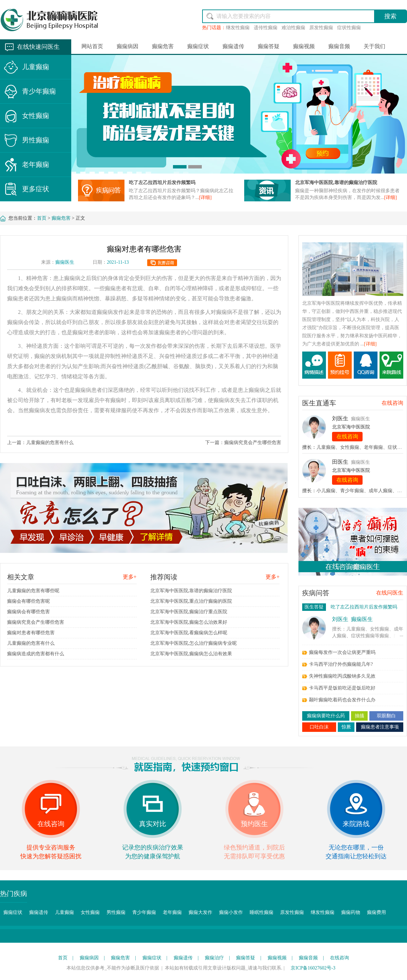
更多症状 (36, 189)
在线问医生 (390, 593)
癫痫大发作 (200, 912)
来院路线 (356, 824)
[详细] (205, 197)
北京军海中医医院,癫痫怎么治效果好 (189, 622)
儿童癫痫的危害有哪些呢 (33, 591)
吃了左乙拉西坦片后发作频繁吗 (162, 183)
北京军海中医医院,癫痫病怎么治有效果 (191, 654)
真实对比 (153, 824)
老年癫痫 (36, 164)
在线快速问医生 (38, 47)
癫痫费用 (376, 912)
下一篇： (215, 443)
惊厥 (346, 727)
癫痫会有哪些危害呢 (28, 601)
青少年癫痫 (39, 91)
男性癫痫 (36, 140)
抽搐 (360, 716)
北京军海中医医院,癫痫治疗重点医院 (189, 612)
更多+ (130, 577)
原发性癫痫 (321, 28)
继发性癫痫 (238, 28)
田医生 (340, 462)
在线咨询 (392, 403)
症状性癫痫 (349, 28)
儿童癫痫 (36, 67)
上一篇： (17, 443)
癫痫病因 (128, 46)
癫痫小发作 (231, 912)
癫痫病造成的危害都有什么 (36, 654)
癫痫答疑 (269, 46)
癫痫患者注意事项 (380, 727)
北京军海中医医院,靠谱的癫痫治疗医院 (336, 183)
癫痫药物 (351, 912)
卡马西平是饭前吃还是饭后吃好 (342, 688)
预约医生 (254, 824)
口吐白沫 (319, 727)
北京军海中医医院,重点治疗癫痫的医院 (191, 601)
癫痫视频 (304, 46)
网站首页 (92, 46)
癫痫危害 (163, 46)
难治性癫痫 (293, 28)
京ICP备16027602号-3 (313, 968)
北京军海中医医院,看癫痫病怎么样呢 (189, 633)
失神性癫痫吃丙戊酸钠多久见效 (342, 676)
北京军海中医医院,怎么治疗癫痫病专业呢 (194, 643)
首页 (42, 218)
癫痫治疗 (214, 958)
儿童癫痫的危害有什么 (50, 443)
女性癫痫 (36, 116)
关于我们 (374, 46)
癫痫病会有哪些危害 (28, 612)
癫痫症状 (198, 46)
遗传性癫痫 (266, 28)
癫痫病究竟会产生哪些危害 (253, 443)
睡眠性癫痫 (261, 912)
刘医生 (340, 418)
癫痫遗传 (233, 46)
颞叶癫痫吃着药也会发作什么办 (342, 700)
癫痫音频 (339, 46)
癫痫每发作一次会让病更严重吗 (342, 652)
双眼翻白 (386, 716)
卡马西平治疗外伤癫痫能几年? (341, 664)
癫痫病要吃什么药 (326, 716)
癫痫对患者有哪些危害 (31, 633)
